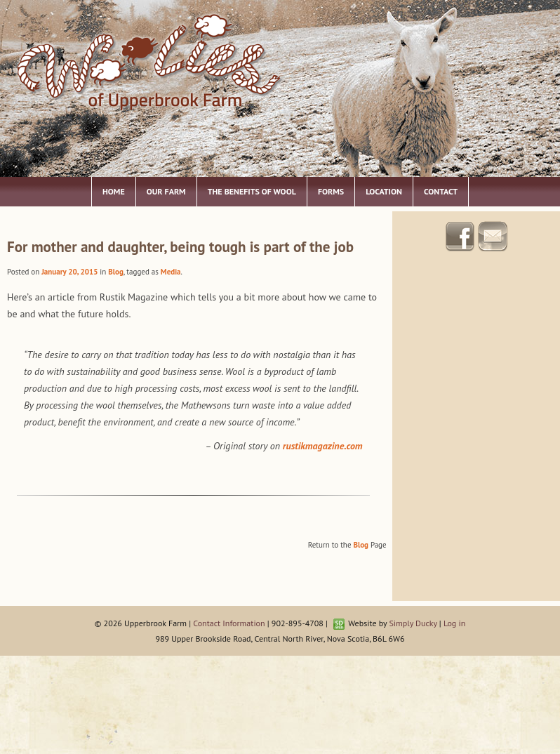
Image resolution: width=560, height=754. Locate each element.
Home (114, 191)
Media (171, 272)
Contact (441, 191)
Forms (331, 191)
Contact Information (229, 623)
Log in (454, 623)
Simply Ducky (413, 623)
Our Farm (166, 191)
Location (384, 191)
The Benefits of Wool (252, 191)
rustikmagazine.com (323, 446)
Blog (116, 272)
